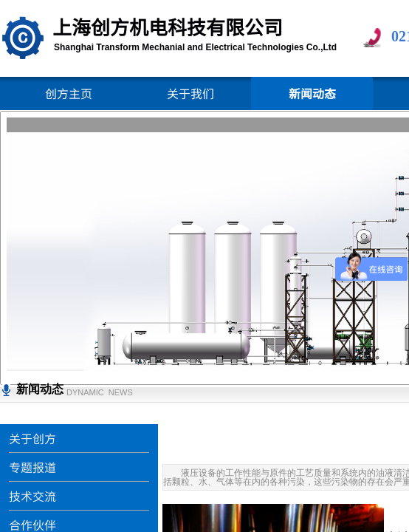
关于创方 (32, 438)
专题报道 (32, 467)
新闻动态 (312, 93)
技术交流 (32, 496)
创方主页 (69, 93)
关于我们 (190, 93)
